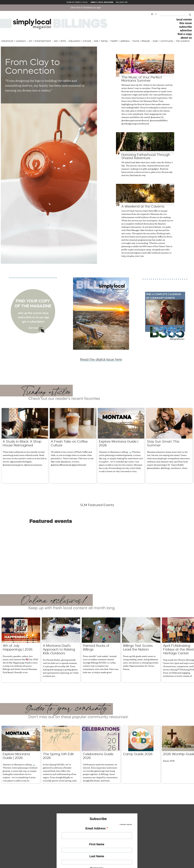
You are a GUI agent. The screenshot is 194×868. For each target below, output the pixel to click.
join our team (79, 847)
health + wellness (120, 41)
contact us (78, 851)
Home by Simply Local (77, 2)
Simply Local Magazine (102, 2)
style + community (163, 41)
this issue (186, 23)
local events (184, 20)
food (33, 838)
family (34, 834)
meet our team (55, 834)
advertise (186, 30)
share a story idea (10, 838)
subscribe (186, 27)
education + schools (80, 41)
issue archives (80, 844)
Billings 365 (122, 2)
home (34, 841)
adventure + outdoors (14, 41)
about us (186, 38)
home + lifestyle (141, 41)
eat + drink (60, 41)
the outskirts (183, 41)
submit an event (80, 831)
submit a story (80, 834)
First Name (97, 772)
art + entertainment (40, 41)
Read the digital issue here (101, 359)
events (34, 844)
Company (97, 796)
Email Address (97, 756)
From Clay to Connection (32, 66)
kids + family (101, 41)
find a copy (185, 34)
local (33, 831)
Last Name (97, 784)
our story (53, 831)
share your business (11, 834)
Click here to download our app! (104, 8)
